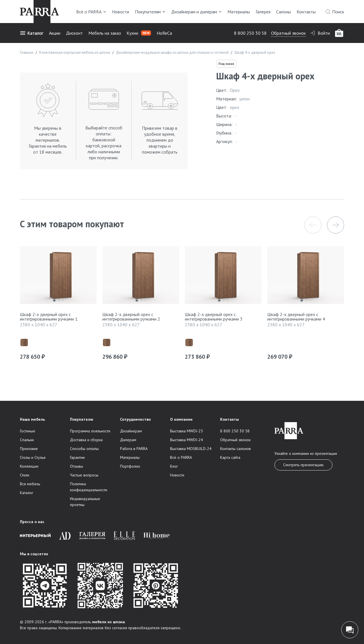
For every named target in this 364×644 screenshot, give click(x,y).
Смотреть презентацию (303, 465)
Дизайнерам (131, 431)
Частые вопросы (84, 475)
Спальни (27, 440)
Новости (121, 12)
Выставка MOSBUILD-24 (191, 449)
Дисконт (74, 33)
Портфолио (130, 466)
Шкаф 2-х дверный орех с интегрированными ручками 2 (131, 317)
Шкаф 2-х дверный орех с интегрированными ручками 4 (296, 317)
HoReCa (164, 33)
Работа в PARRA (134, 449)
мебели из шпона (108, 622)
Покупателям (150, 12)
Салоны (284, 12)
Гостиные (28, 431)
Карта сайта (230, 457)
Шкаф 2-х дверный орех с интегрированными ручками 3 (214, 317)
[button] (313, 225)
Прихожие (29, 449)
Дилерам (128, 440)
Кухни (139, 33)
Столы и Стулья (33, 457)
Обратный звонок (288, 33)
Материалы (239, 12)
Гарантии (77, 457)
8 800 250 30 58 (250, 33)
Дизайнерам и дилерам (197, 12)
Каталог (32, 33)
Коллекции (29, 466)
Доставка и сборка (86, 440)
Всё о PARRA (91, 12)
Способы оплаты (84, 449)
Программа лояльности (90, 431)
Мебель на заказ (105, 33)
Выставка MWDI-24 (187, 440)
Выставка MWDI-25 (187, 431)
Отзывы (76, 466)
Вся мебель (30, 484)
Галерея (263, 12)
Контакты (306, 12)
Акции (55, 33)
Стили (25, 475)
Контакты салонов (235, 449)
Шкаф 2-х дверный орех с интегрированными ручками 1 (49, 317)
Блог (174, 466)
